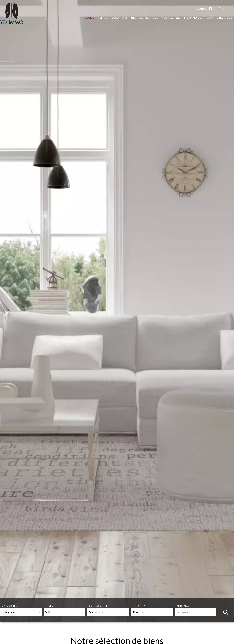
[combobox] (21, 612)
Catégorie (10, 606)
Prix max (183, 606)
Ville (50, 606)
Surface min (99, 606)
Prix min (140, 606)
